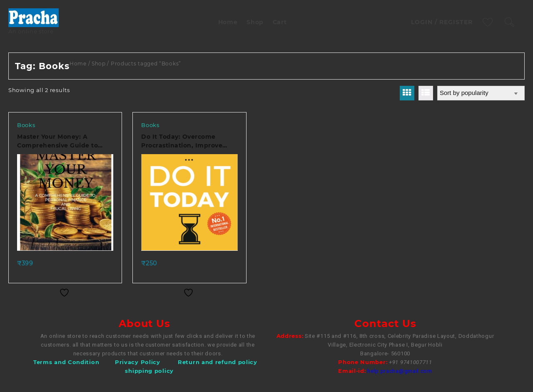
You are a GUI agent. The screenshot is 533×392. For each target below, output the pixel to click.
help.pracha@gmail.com (400, 371)
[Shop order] (481, 93)
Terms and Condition (66, 362)
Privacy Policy (138, 362)
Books (26, 125)
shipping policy (149, 371)
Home (78, 64)
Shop (99, 64)
